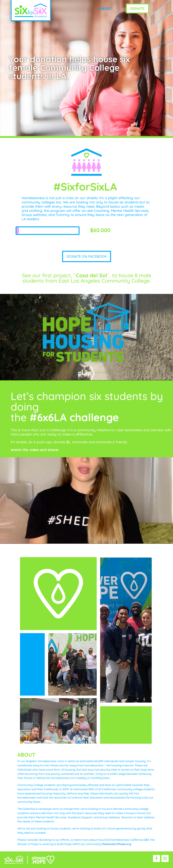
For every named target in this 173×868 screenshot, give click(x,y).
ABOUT (106, 9)
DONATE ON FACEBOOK (87, 256)
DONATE (137, 8)
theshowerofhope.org (116, 844)
